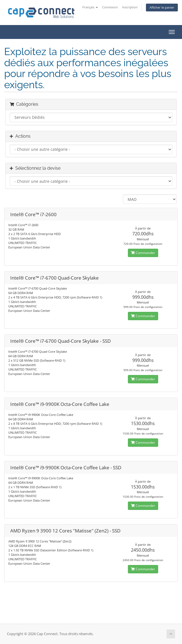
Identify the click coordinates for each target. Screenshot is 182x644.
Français (90, 7)
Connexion (110, 7)
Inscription (130, 7)
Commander (143, 253)
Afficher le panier (162, 7)
